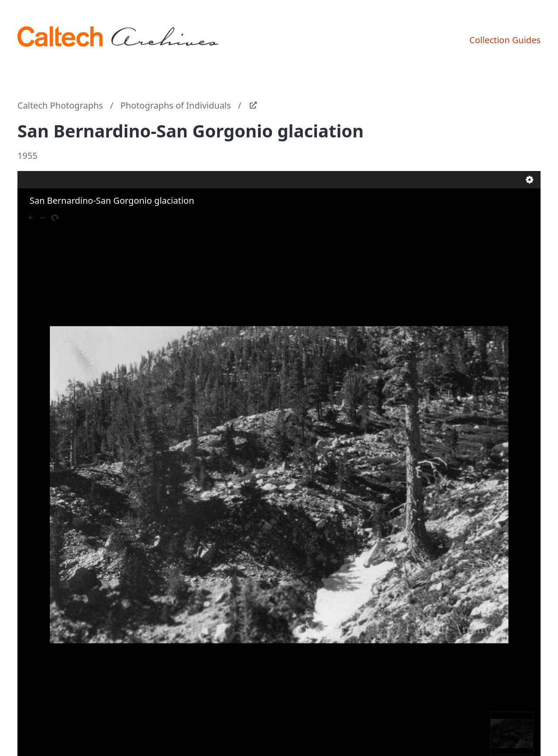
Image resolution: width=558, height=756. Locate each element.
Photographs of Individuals (175, 105)
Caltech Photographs (60, 105)
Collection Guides (505, 40)
